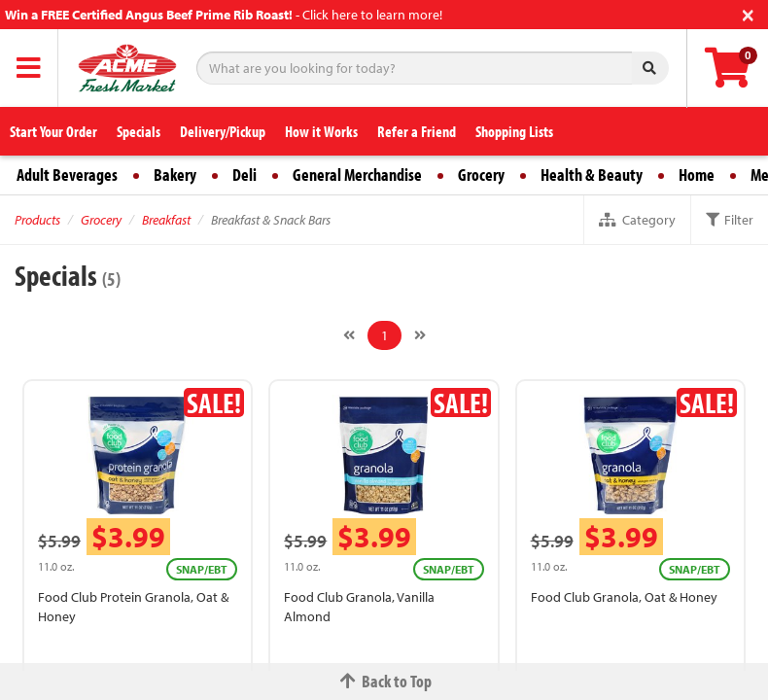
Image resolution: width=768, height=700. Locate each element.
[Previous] (349, 335)
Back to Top (384, 681)
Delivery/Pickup (223, 131)
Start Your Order (53, 131)
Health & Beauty (592, 175)
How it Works (321, 131)
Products (37, 220)
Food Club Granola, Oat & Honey (624, 597)
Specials (139, 131)
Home (697, 175)
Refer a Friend (417, 131)
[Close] (748, 13)
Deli (244, 175)
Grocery (481, 175)
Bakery (175, 175)
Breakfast (166, 220)
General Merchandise (357, 175)
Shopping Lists (514, 131)
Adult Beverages (67, 175)
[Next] (420, 335)
